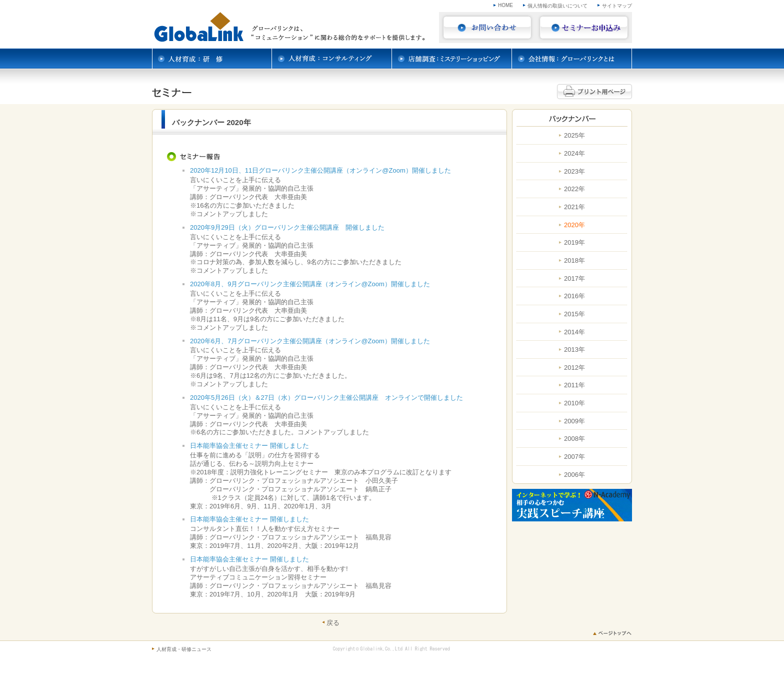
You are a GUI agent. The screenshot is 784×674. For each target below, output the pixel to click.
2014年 (574, 332)
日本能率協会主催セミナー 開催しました (249, 446)
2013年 (574, 350)
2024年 (574, 154)
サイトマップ (617, 6)
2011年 (574, 385)
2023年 (574, 172)
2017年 (574, 279)
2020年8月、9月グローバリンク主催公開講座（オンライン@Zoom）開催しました (310, 284)
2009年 (574, 421)
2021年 (574, 207)
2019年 (574, 243)
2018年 (574, 261)
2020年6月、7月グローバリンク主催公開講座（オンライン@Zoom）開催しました (310, 341)
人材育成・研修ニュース (184, 649)
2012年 (574, 368)
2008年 (574, 439)
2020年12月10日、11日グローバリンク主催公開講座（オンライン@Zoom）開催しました (320, 170)
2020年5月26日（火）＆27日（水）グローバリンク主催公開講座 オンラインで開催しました (326, 398)
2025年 (574, 136)
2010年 (574, 403)
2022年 (574, 189)
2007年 (574, 457)
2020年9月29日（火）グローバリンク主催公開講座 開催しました (287, 227)
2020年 (574, 225)
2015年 (574, 314)
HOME (505, 5)
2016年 (574, 296)
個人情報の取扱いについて (557, 6)
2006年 (574, 475)
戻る (333, 622)
